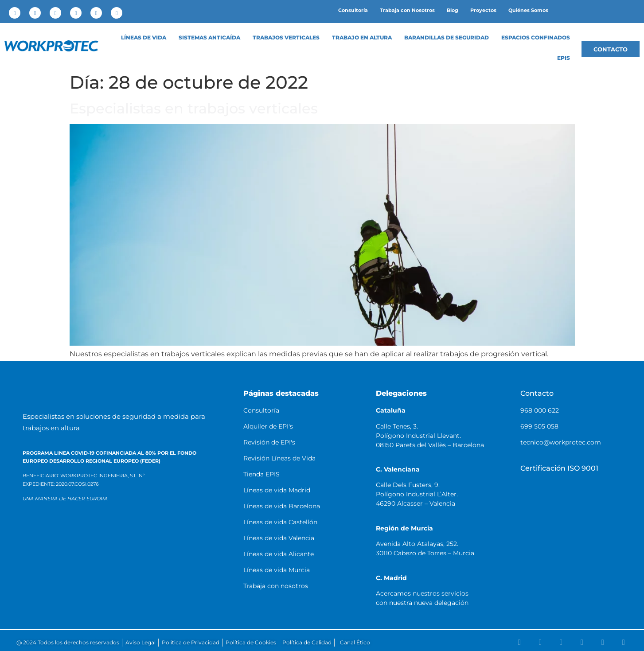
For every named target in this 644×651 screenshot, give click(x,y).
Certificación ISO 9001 (559, 468)
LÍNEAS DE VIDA (144, 38)
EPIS (564, 58)
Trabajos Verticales (286, 38)
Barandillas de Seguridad (447, 38)
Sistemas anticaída (209, 38)
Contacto (537, 393)
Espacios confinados (536, 38)
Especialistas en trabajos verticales (194, 108)
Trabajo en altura (362, 38)
